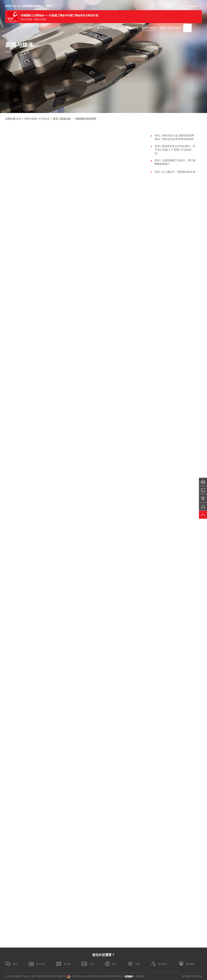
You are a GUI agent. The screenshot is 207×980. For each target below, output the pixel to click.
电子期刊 (37, 964)
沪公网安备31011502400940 (84, 976)
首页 (19, 119)
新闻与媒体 (31, 119)
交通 (134, 964)
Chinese (193, 6)
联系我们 (159, 964)
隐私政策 (140, 976)
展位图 (63, 964)
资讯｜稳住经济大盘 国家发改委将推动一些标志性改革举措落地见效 (174, 137)
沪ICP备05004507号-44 (113, 976)
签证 (111, 964)
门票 (87, 964)
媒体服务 (187, 964)
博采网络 (197, 976)
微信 (11, 964)
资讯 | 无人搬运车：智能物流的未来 (175, 172)
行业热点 (45, 119)
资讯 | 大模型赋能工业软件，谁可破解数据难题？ (175, 162)
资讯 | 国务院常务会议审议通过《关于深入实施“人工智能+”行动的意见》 (175, 150)
